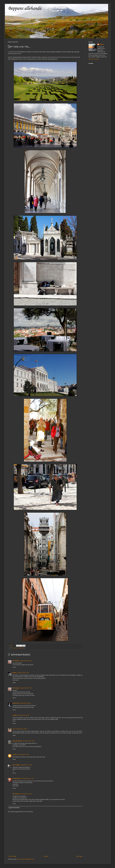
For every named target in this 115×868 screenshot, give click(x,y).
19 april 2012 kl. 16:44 (26, 794)
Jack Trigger (16, 765)
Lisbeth (15, 715)
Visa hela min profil (93, 59)
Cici (14, 729)
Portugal (20, 648)
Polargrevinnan (17, 778)
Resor (24, 648)
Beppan (102, 44)
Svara (14, 667)
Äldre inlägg (79, 856)
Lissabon (15, 648)
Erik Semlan (16, 794)
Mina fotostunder (17, 741)
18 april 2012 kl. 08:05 (25, 703)
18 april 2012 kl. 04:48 (26, 661)
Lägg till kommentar (14, 808)
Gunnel (15, 755)
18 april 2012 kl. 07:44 (23, 673)
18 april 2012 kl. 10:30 (23, 755)
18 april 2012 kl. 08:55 (21, 729)
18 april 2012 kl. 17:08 (28, 778)
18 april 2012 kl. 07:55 (26, 688)
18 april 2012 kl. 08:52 (23, 715)
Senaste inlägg (12, 856)
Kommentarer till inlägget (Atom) (25, 859)
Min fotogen (16, 661)
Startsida (46, 856)
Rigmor (15, 673)
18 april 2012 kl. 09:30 (29, 741)
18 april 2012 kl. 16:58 (26, 765)
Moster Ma (15, 703)
